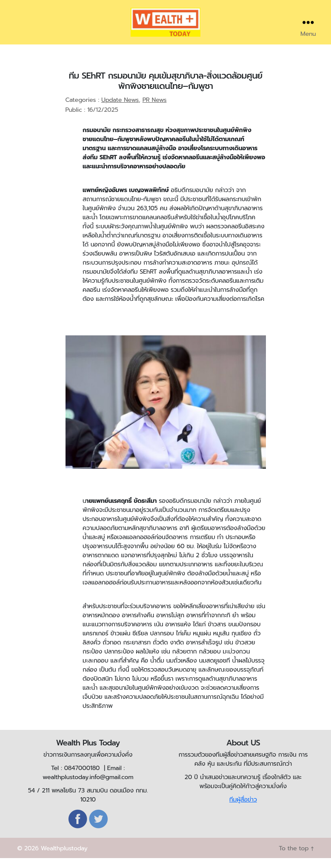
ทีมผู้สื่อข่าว (243, 810)
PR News (154, 110)
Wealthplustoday (64, 858)
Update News (120, 110)
